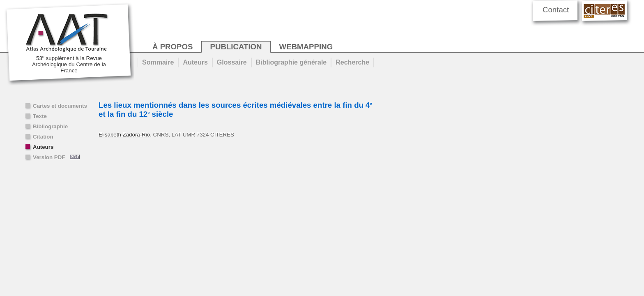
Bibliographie (50, 126)
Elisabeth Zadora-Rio (124, 135)
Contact (556, 10)
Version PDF (56, 157)
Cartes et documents (60, 106)
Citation (43, 137)
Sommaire (158, 62)
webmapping (306, 47)
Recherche (352, 62)
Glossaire (232, 62)
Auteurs (43, 147)
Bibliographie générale (291, 62)
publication (236, 47)
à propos (172, 47)
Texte (40, 116)
